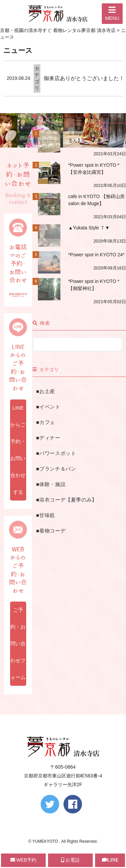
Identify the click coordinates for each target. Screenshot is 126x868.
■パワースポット (56, 453)
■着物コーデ (51, 531)
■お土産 (45, 391)
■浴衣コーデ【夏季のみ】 (66, 500)
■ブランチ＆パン (56, 469)
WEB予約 (24, 860)
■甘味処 (45, 515)
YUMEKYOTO (46, 841)
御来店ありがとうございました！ (84, 78)
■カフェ (45, 422)
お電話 (70, 860)
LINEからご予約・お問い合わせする (18, 450)
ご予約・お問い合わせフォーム (18, 644)
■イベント (48, 407)
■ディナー (48, 438)
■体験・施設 (51, 484)
